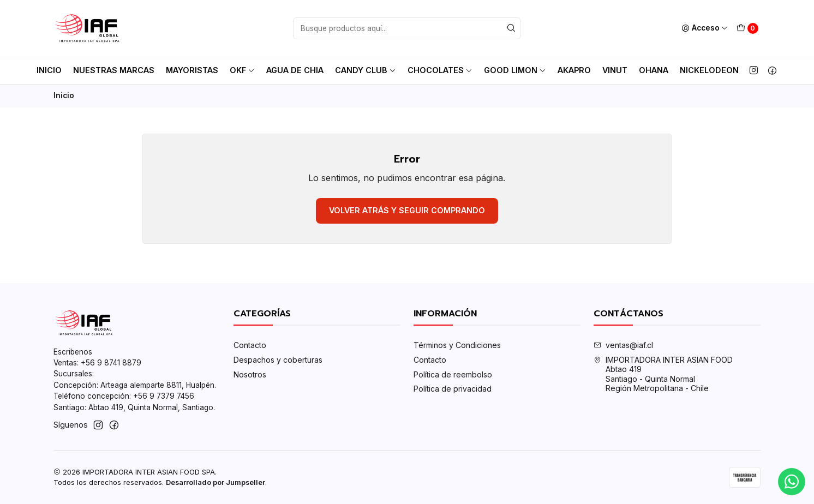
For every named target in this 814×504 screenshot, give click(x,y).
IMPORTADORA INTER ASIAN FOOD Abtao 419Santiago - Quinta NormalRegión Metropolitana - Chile (663, 374)
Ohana (654, 70)
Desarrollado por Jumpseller (216, 482)
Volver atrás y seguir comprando (407, 210)
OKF (242, 70)
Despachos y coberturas (278, 360)
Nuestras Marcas (114, 70)
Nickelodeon (709, 70)
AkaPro (574, 70)
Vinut (615, 70)
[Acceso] (705, 28)
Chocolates (440, 70)
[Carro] (747, 28)
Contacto (250, 345)
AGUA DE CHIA (295, 70)
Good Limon (515, 70)
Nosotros (250, 374)
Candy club (366, 70)
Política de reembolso (453, 374)
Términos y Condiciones (457, 345)
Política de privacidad (453, 389)
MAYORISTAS (192, 70)
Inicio (49, 70)
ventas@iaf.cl (623, 345)
